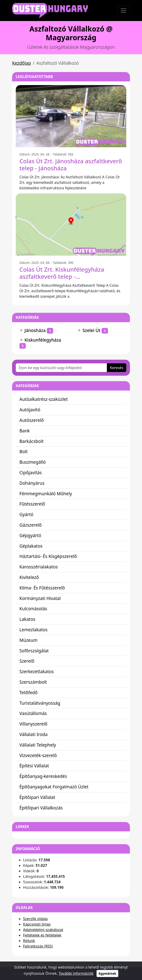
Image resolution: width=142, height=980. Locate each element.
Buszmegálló (33, 462)
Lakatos (27, 619)
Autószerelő (32, 420)
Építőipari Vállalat (37, 797)
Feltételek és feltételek (42, 935)
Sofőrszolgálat (34, 651)
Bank (25, 431)
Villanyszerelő (33, 724)
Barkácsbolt (32, 441)
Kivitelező (29, 577)
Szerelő (27, 661)
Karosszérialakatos (39, 567)
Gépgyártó (30, 535)
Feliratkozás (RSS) (38, 946)
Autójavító (30, 410)
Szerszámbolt (33, 682)
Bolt (24, 451)
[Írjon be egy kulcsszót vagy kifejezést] (61, 368)
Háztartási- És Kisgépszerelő (48, 556)
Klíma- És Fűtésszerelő (42, 588)
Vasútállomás (33, 713)
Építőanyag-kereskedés (43, 776)
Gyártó (26, 514)
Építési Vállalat (34, 766)
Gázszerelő (31, 525)
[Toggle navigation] (124, 11)
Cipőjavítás (31, 473)
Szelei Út (91, 330)
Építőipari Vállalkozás (41, 808)
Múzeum (28, 640)
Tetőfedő (29, 692)
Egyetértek (107, 973)
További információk (76, 973)
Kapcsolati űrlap (37, 924)
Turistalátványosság (40, 703)
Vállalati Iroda (33, 734)
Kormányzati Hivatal (40, 598)
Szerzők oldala (35, 919)
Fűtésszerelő (32, 504)
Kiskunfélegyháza (43, 340)
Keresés (117, 368)
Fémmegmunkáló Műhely (46, 494)
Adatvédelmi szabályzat (43, 930)
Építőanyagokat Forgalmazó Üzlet (54, 787)
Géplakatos (31, 546)
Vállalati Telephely (38, 745)
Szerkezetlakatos (37, 671)
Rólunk (29, 941)
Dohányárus (32, 483)
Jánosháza (35, 330)
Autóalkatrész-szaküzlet (44, 399)
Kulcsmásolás (33, 609)
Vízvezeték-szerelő (38, 755)
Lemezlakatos (33, 630)
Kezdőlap (21, 63)
